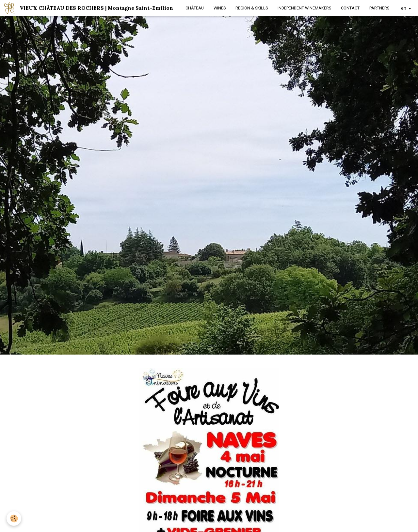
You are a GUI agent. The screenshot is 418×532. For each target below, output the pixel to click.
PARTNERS (379, 8)
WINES (220, 8)
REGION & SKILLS (252, 8)
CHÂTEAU (195, 8)
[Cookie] (14, 518)
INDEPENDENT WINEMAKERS (304, 8)
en (404, 8)
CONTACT (350, 8)
